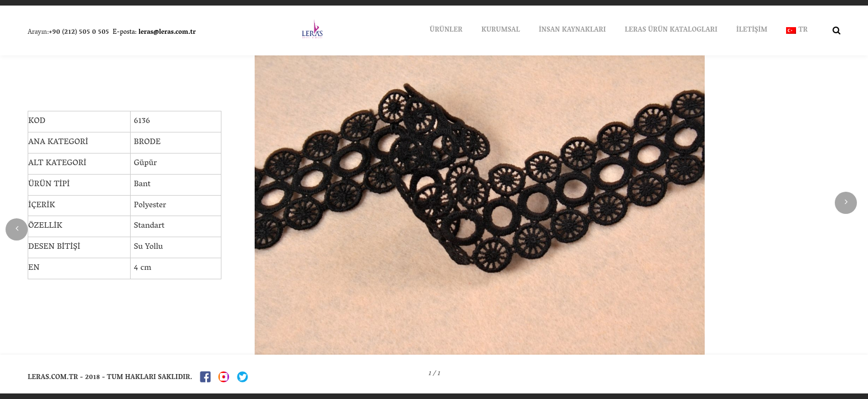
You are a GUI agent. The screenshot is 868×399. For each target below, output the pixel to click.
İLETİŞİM (752, 30)
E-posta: (153, 32)
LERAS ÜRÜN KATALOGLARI (671, 30)
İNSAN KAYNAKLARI (572, 30)
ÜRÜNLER (446, 30)
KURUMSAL (500, 30)
